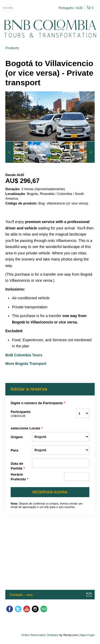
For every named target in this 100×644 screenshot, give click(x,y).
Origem (17, 437)
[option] (17, 152)
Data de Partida (18, 466)
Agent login (87, 635)
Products (12, 48)
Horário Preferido (19, 477)
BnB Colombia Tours (24, 355)
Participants (21, 414)
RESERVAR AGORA (50, 492)
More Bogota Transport (26, 364)
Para (14, 450)
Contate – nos (21, 595)
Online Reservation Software (40, 635)
